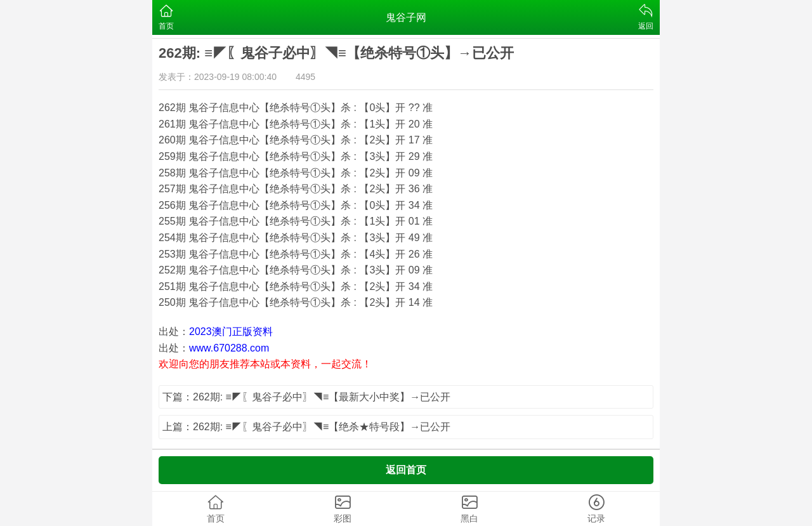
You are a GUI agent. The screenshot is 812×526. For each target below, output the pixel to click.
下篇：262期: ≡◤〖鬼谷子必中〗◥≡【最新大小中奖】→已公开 (306, 397)
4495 (305, 77)
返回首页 (406, 470)
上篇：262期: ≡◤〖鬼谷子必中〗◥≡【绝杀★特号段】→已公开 (306, 427)
